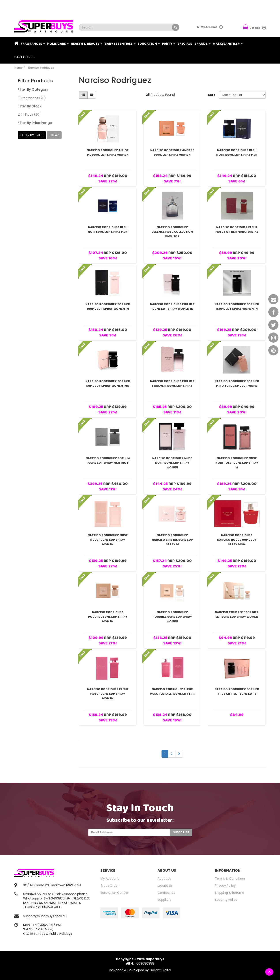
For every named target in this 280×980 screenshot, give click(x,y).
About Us (164, 879)
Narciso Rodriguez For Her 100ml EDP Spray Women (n (108, 307)
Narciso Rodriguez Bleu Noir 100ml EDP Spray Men (237, 153)
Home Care (58, 44)
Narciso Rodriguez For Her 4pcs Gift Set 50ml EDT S (237, 692)
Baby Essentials (120, 44)
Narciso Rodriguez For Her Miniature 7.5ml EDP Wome (237, 384)
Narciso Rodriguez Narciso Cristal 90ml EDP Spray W (172, 540)
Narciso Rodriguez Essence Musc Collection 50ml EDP (172, 232)
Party (169, 44)
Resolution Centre (114, 893)
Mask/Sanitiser (228, 44)
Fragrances (33, 44)
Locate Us (165, 886)
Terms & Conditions (230, 879)
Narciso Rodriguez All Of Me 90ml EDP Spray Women (108, 153)
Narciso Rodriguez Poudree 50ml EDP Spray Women (108, 617)
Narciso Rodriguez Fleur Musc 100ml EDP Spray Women (108, 694)
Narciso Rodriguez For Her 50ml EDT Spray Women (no (108, 384)
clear (54, 135)
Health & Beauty (87, 44)
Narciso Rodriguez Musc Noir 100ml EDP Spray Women (172, 463)
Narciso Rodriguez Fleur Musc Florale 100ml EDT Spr (172, 692)
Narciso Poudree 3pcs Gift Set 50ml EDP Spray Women (237, 615)
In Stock (31, 115)
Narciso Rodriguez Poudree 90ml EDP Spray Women (172, 617)
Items (252, 27)
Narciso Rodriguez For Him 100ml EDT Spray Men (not (108, 461)
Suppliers (164, 900)
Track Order (110, 886)
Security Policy (226, 900)
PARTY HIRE (25, 57)
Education (149, 44)
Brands (202, 44)
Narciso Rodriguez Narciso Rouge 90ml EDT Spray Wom (237, 540)
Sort (211, 95)
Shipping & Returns (229, 893)
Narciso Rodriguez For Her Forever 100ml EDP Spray (172, 384)
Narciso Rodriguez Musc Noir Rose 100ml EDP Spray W (237, 463)
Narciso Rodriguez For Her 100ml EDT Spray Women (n (172, 307)
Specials (185, 44)
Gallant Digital (160, 970)
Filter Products (35, 81)
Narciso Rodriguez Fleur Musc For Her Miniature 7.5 (237, 230)
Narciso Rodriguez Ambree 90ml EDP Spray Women (172, 153)
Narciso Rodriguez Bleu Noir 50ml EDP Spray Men (108, 230)
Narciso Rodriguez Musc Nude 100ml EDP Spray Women (108, 540)
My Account (110, 879)
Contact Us (166, 893)
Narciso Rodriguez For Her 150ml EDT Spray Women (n (237, 307)
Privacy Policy (225, 886)
